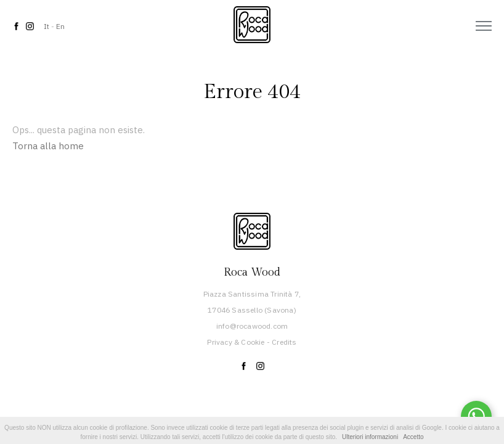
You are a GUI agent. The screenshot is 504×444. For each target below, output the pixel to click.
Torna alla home (48, 146)
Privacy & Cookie (236, 342)
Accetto (413, 437)
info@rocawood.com (252, 326)
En (60, 26)
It (47, 26)
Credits (284, 342)
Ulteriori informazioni (370, 437)
